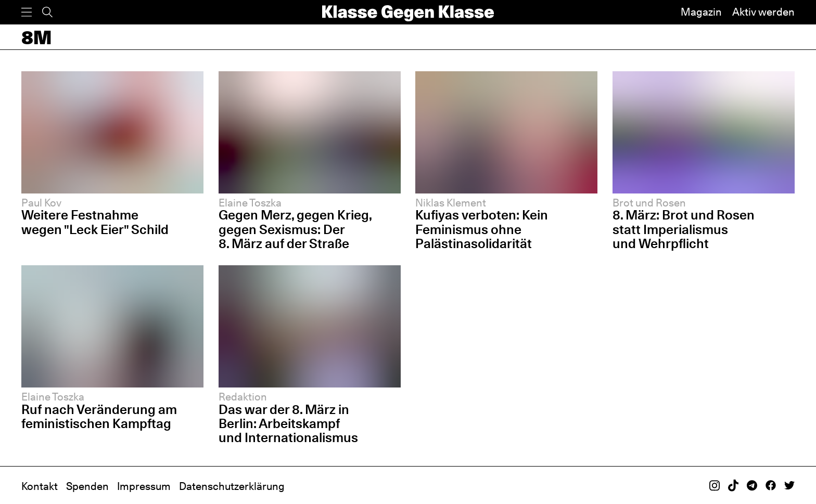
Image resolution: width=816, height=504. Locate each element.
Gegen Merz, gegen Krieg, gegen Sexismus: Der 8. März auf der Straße (295, 229)
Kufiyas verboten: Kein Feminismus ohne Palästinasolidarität (482, 229)
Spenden (87, 486)
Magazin (701, 12)
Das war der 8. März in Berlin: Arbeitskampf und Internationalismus (288, 423)
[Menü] (27, 12)
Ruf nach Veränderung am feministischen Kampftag (99, 416)
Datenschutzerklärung (232, 486)
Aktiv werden (763, 12)
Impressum (144, 486)
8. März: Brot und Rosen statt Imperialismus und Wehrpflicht (684, 229)
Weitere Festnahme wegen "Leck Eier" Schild (95, 222)
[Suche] (47, 12)
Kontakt (40, 486)
